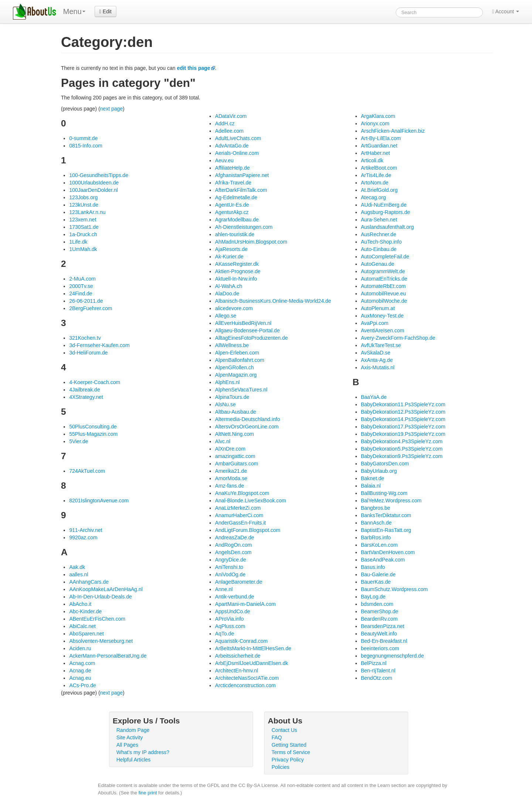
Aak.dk (77, 567)
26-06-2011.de (86, 301)
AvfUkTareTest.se (381, 345)
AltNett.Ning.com (234, 434)
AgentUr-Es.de (232, 205)
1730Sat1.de (84, 227)
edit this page (194, 68)
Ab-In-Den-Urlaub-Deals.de (100, 597)
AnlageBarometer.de (239, 582)
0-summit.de (83, 138)
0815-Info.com (86, 146)
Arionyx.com (375, 123)
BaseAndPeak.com (383, 560)
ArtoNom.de (375, 183)
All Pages (127, 745)
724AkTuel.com (87, 471)
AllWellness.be (232, 345)
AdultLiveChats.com (238, 138)
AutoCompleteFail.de (385, 257)
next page (112, 109)
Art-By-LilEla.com (381, 138)
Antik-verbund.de (235, 597)
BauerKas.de (376, 582)
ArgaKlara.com (378, 116)
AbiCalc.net (82, 626)
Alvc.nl (223, 441)
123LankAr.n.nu (87, 212)
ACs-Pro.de (82, 685)
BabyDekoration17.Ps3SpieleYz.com (403, 427)
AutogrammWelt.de (383, 271)
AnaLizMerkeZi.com (238, 508)
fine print (148, 793)
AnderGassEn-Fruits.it (241, 523)
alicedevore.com (234, 308)
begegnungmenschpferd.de (392, 656)
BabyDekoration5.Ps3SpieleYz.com (402, 449)
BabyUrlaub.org (379, 471)
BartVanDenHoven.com (388, 552)
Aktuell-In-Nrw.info (236, 279)
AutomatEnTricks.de (384, 279)
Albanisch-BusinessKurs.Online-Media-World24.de (273, 301)
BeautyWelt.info (379, 634)
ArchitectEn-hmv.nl (236, 671)
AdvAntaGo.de (232, 146)
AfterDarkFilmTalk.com (241, 190)
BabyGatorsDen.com (385, 464)
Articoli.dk (372, 160)
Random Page (133, 730)
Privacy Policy (288, 760)
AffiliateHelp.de (232, 168)
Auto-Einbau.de (379, 249)
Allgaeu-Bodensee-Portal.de (247, 330)
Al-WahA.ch (229, 286)
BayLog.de (373, 597)
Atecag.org (374, 197)
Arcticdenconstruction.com (245, 685)
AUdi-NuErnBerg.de (384, 205)
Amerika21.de (231, 471)
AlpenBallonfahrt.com (240, 360)
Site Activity (130, 737)
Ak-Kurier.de (229, 257)
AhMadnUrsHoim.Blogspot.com (251, 242)
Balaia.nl (371, 486)
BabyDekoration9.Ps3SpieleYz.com (402, 456)
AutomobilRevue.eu (383, 294)
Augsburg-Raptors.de (386, 212)
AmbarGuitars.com (237, 464)
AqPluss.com (230, 626)
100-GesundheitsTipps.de (99, 175)
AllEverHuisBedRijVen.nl (243, 323)
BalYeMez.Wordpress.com (391, 501)
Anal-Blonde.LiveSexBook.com (250, 501)
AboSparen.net (86, 634)
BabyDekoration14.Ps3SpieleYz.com (403, 419)
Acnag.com (82, 663)
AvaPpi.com (375, 323)
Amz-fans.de (230, 486)
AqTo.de (224, 634)
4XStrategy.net (86, 397)
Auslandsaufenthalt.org (387, 227)
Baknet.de (373, 478)
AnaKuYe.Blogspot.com (242, 493)
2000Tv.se (81, 286)
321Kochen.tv (85, 338)
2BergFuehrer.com (91, 308)
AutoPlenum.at (378, 308)
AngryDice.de (231, 560)
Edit (105, 11)
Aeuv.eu (224, 160)
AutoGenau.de (378, 264)
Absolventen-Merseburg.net (101, 641)
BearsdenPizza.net (383, 626)
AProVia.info (229, 619)
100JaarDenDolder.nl (93, 190)
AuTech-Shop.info (381, 242)
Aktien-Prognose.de (238, 271)
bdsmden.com (377, 604)
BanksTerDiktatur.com (386, 515)
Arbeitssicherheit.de (238, 656)
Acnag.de (80, 671)
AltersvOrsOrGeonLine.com (247, 427)
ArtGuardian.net (379, 146)
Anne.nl (224, 589)
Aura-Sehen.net (379, 220)
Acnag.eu (80, 678)
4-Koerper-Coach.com (95, 382)
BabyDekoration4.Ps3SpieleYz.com (402, 441)
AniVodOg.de (230, 574)
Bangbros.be (376, 508)
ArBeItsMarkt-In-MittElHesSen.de (253, 648)
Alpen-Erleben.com (237, 353)
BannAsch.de (376, 523)
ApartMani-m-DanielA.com (245, 604)
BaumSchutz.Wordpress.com (394, 589)
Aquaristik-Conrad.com (241, 641)
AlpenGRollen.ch (234, 367)
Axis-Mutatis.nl (378, 367)
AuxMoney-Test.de (382, 316)
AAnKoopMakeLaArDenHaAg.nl (106, 589)
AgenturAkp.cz (232, 212)
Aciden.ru (80, 648)
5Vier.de (79, 441)
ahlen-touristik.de (235, 234)
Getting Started (289, 745)
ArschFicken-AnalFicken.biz (393, 131)
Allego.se (226, 316)
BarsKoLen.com (379, 545)
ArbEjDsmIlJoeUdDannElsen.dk (252, 663)
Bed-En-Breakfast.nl (384, 641)
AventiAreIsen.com (383, 330)
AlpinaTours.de (232, 397)
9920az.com (83, 537)
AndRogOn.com (233, 545)
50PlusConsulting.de (93, 427)
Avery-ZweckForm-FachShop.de (398, 338)
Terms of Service (291, 752)
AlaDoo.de (227, 294)
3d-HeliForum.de (88, 353)
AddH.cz (225, 123)
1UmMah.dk (83, 249)
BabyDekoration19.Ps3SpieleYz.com (403, 434)
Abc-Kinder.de (85, 611)
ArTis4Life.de (376, 175)
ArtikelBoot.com (379, 168)
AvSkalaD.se (376, 353)
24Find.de (81, 294)
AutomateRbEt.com (383, 286)
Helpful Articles (134, 760)
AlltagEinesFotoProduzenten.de (251, 338)
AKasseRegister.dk (237, 264)
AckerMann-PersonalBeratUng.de (108, 656)
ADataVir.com (231, 116)
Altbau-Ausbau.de (236, 412)
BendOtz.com (377, 678)
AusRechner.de (379, 234)
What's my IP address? (143, 752)
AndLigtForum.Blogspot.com (248, 530)
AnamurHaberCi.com (239, 515)
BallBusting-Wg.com (384, 493)
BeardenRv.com (379, 619)
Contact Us (284, 730)
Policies (280, 767)
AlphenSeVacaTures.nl (241, 390)
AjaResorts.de (231, 249)
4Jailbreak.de (84, 390)
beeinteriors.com (380, 648)
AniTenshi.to (229, 567)
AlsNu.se (225, 404)
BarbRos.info (376, 537)
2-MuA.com (82, 279)
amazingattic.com (235, 456)
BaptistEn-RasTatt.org (386, 530)
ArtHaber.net (376, 153)
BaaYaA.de (374, 397)
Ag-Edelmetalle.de (236, 197)
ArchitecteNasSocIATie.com (247, 678)
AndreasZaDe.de (235, 537)
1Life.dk (78, 242)
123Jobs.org (83, 197)
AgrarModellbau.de (237, 220)
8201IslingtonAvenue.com (99, 501)
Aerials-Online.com (237, 153)
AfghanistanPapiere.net (242, 175)
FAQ (277, 737)
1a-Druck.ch (83, 234)
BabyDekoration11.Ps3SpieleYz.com (403, 404)
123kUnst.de (84, 205)
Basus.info (373, 567)
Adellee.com (229, 131)
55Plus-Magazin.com (93, 434)
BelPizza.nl (374, 663)
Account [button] (506, 11)
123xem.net (83, 220)
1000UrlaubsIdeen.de (94, 183)
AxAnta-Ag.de (377, 360)
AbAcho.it (80, 604)
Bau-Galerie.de (378, 574)
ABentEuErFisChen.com (97, 619)
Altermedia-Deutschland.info (248, 419)
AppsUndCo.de (233, 611)
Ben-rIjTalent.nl (378, 671)
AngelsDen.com (233, 552)
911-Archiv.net (86, 530)
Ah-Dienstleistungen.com (244, 227)
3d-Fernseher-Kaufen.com (99, 345)
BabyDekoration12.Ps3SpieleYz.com (403, 412)
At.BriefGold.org (379, 190)
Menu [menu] (74, 11)
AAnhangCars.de (89, 582)
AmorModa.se (231, 478)
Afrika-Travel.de (233, 183)
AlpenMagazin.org (236, 375)
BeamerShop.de (380, 611)
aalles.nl (79, 574)
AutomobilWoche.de (384, 301)
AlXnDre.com (230, 449)
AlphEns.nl (227, 382)
